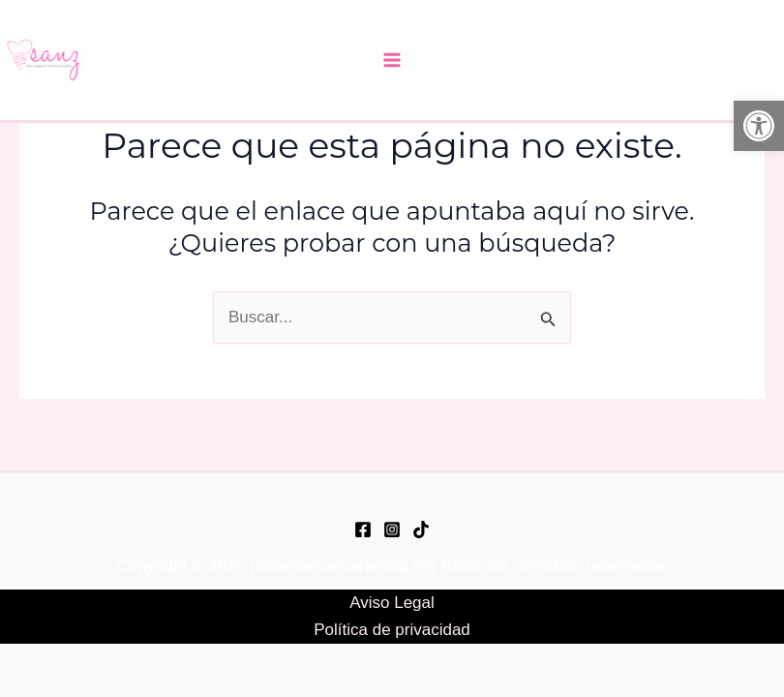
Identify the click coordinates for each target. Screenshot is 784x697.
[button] (759, 126)
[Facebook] (363, 530)
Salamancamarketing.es (343, 566)
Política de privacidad (392, 630)
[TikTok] (421, 530)
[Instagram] (392, 530)
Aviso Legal (392, 603)
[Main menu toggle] (392, 60)
